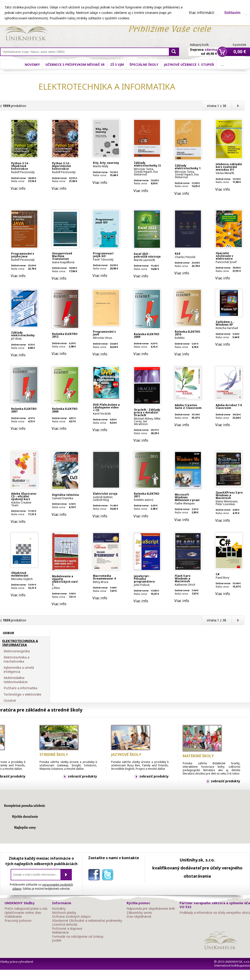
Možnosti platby (64, 913)
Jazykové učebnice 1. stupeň (189, 65)
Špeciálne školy (144, 65)
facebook (95, 876)
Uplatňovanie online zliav (23, 913)
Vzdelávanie (13, 917)
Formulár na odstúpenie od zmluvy (78, 937)
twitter (109, 876)
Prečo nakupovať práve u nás (26, 909)
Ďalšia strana (238, 106)
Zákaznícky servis (139, 913)
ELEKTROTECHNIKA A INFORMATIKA (20, 643)
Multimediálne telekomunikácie (16, 680)
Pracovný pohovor (18, 921)
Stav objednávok (139, 917)
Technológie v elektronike (22, 694)
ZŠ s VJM (117, 65)
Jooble (57, 940)
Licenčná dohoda (65, 924)
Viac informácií (202, 13)
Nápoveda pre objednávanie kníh (151, 909)
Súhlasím (232, 13)
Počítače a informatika (20, 688)
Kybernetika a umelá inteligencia (19, 670)
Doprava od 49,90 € (204, 49)
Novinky (32, 65)
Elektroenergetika (17, 651)
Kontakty (59, 909)
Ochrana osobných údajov (71, 917)
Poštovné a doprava (67, 929)
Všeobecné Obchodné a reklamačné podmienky (87, 921)
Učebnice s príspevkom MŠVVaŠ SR (75, 65)
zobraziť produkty (82, 776)
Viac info (18, 188)
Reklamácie (60, 932)
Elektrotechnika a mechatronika (16, 659)
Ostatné (10, 701)
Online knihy (26, 31)
